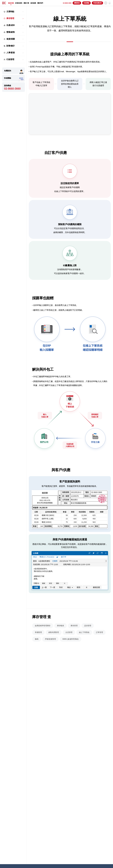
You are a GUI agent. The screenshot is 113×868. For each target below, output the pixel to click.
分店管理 (69, 643)
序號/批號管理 (50, 650)
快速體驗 (86, 3)
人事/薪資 (11, 53)
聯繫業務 (77, 3)
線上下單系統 (84, 643)
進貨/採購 (11, 39)
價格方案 (26, 3)
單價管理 (38, 643)
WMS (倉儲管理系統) (71, 650)
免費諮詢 (8, 71)
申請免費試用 (97, 3)
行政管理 (10, 59)
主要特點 (10, 12)
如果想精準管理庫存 (43, 636)
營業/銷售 (11, 32)
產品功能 (11, 3)
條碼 (37, 650)
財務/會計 (11, 46)
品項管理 (88, 636)
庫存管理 (10, 18)
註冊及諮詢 (19, 3)
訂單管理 (99, 643)
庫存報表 (61, 636)
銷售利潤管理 (54, 643)
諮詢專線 (14, 87)
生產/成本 (11, 25)
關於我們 (40, 3)
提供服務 (33, 3)
